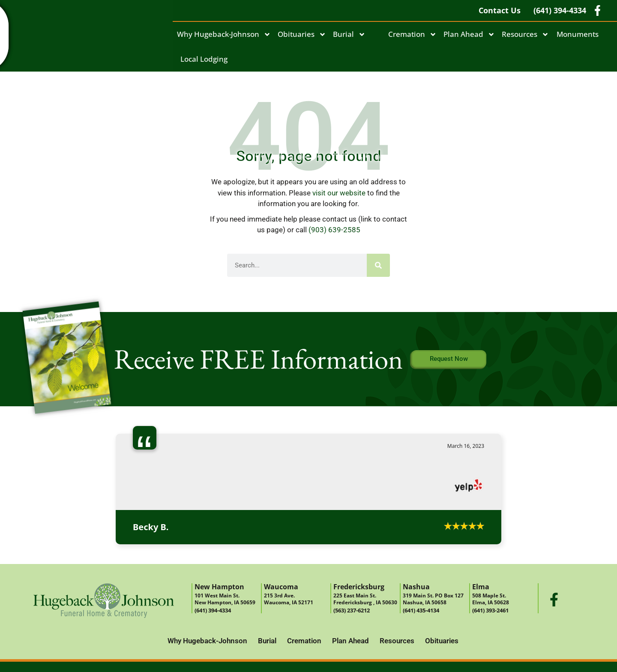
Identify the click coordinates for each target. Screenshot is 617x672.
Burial (349, 34)
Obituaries (302, 34)
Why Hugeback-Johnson (224, 34)
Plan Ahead (469, 34)
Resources (525, 34)
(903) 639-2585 (334, 230)
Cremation (412, 34)
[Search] (378, 265)
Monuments (578, 34)
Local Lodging (204, 59)
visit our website (339, 193)
